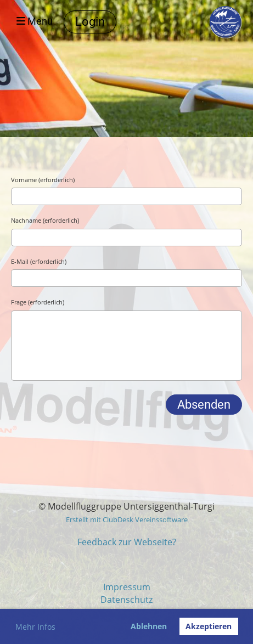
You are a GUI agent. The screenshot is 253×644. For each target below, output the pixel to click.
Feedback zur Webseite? (127, 542)
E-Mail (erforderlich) (39, 261)
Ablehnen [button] (149, 626)
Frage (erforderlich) (38, 302)
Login (90, 22)
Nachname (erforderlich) (45, 220)
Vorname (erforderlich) (43, 180)
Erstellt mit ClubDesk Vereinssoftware (127, 519)
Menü (35, 21)
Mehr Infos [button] (35, 627)
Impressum (127, 587)
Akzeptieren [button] (209, 626)
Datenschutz (126, 600)
